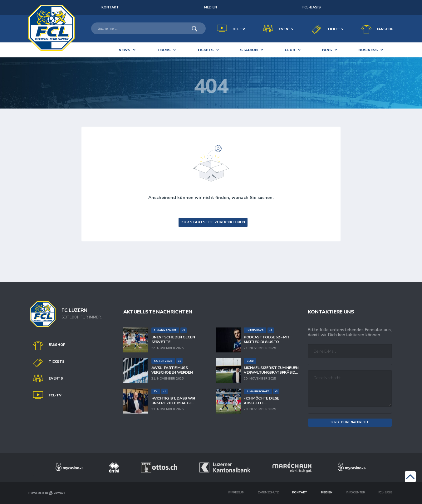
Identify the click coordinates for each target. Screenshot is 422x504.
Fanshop (385, 29)
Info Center (355, 492)
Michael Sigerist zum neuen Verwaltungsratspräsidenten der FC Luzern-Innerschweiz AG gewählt (271, 370)
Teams (164, 50)
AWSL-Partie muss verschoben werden (172, 370)
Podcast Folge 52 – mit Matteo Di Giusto (267, 339)
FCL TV (239, 29)
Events (286, 29)
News (124, 50)
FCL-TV (55, 395)
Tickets (335, 29)
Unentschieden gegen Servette (173, 339)
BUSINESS (368, 50)
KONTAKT (110, 7)
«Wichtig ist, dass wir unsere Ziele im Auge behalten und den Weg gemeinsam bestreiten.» (175, 401)
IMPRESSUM (236, 492)
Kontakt (300, 492)
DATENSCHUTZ (268, 492)
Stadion (249, 50)
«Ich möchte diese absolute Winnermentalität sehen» (270, 401)
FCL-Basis (312, 7)
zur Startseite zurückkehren (213, 222)
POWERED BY (47, 493)
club (290, 50)
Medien (211, 7)
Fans (327, 50)
